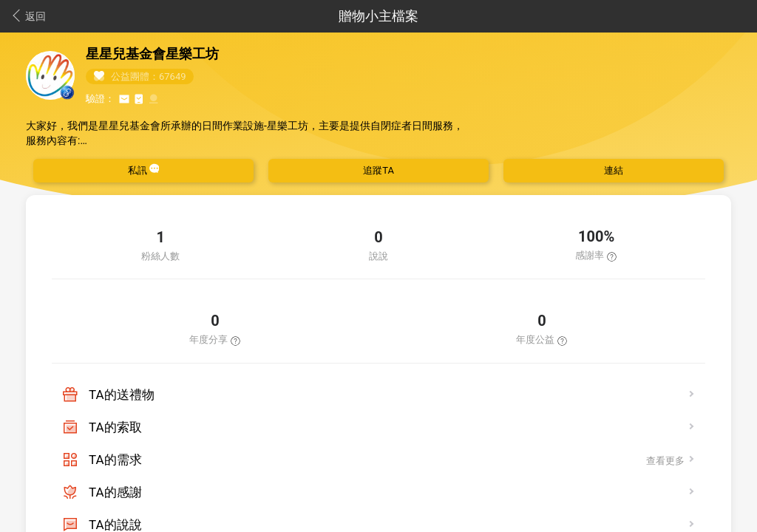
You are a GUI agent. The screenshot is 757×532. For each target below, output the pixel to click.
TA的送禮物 (122, 395)
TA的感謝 (115, 492)
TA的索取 (115, 427)
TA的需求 (115, 460)
